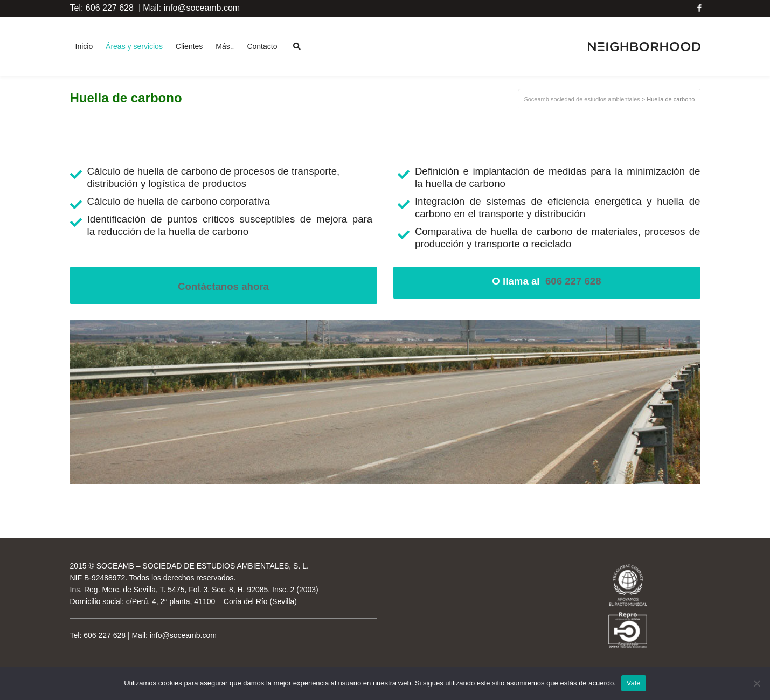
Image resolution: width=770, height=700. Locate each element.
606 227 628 (573, 281)
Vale (634, 683)
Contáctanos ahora (223, 286)
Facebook (699, 8)
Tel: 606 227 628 (102, 8)
